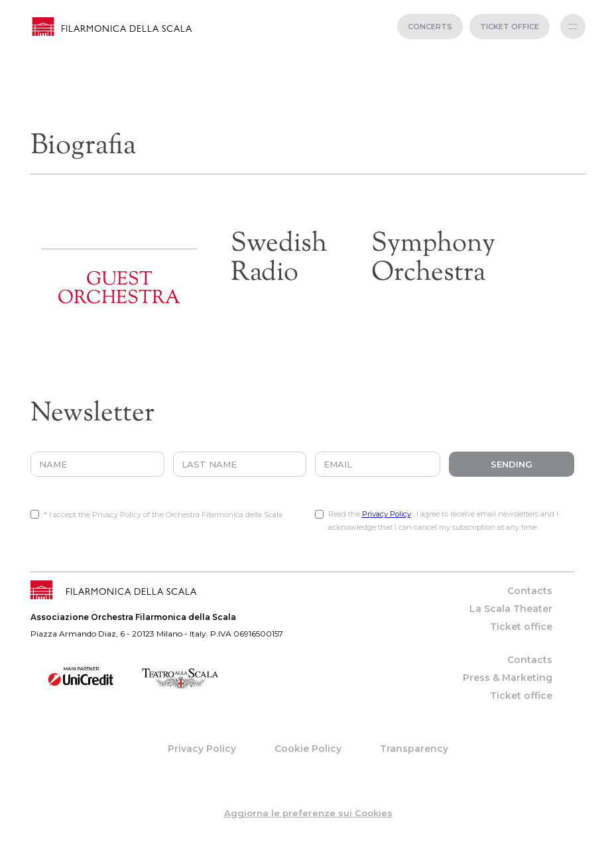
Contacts (530, 591)
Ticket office (521, 627)
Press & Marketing (508, 678)
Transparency (414, 749)
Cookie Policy (308, 749)
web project (308, 855)
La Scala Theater (511, 609)
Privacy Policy (387, 514)
